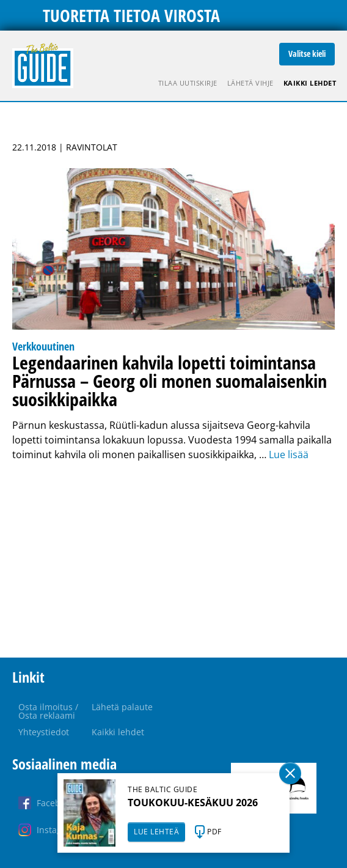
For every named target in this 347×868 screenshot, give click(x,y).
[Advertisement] (173, 560)
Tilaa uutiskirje (188, 83)
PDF (214, 832)
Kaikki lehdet (310, 83)
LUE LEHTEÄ (156, 832)
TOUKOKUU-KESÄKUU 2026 (193, 803)
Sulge (290, 773)
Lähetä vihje (250, 83)
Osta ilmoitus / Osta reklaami (48, 711)
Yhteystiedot (44, 732)
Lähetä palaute (122, 707)
